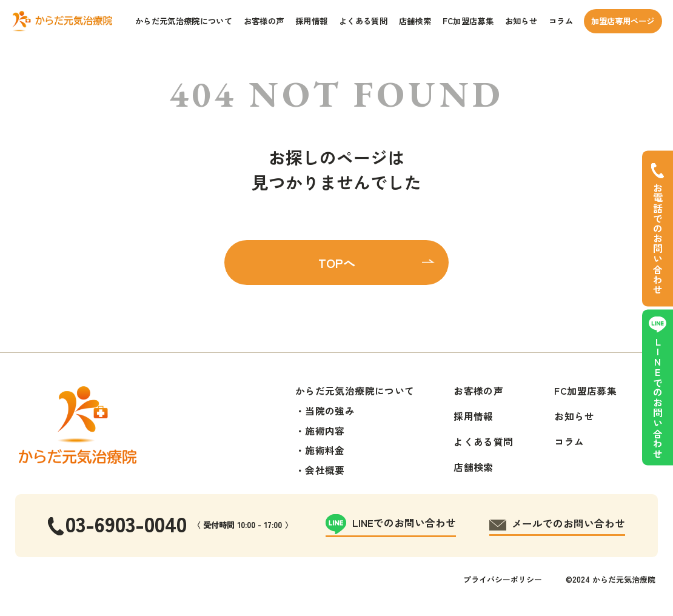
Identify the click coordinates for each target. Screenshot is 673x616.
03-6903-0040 (126, 523)
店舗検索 (415, 21)
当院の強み (330, 411)
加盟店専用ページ (623, 21)
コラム (561, 21)
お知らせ (521, 21)
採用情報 (311, 21)
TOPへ (337, 263)
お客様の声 (264, 21)
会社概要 (325, 470)
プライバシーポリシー (503, 579)
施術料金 (325, 450)
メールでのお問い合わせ (568, 523)
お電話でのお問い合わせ (658, 239)
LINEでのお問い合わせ (658, 397)
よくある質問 (363, 21)
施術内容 (325, 431)
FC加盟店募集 (468, 21)
